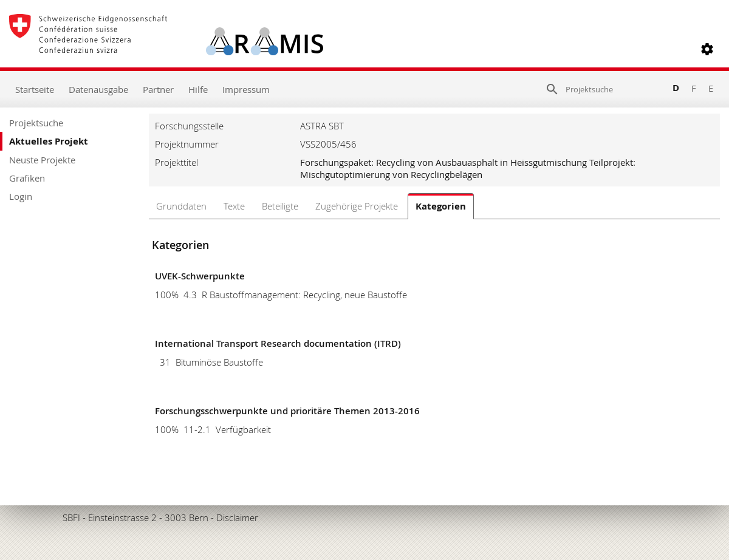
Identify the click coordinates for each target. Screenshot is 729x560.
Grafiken (27, 178)
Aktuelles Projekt (49, 141)
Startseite (35, 89)
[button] (707, 49)
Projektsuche (36, 123)
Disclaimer (237, 517)
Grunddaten (181, 206)
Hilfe (198, 89)
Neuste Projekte (42, 160)
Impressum (246, 89)
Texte (234, 206)
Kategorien (441, 206)
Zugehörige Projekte (357, 206)
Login (21, 196)
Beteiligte (280, 206)
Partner (158, 89)
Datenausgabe (98, 89)
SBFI (71, 517)
